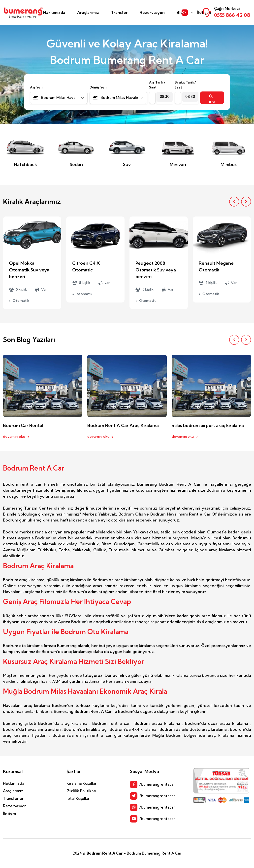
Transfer (119, 12)
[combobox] (59, 98)
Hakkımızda (54, 12)
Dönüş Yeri (98, 87)
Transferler (13, 799)
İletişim (204, 12)
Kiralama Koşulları (82, 783)
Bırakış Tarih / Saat (185, 85)
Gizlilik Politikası (81, 791)
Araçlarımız (88, 12)
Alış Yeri (36, 87)
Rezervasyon (152, 12)
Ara (212, 99)
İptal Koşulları (79, 799)
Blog (181, 12)
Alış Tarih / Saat (157, 85)
